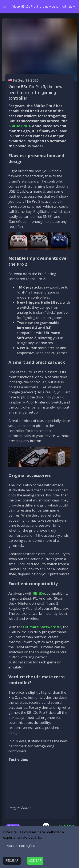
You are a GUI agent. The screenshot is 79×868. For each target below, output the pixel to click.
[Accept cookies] (35, 861)
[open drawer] (5, 7)
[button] (21, 846)
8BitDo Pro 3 (19, 126)
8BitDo (39, 593)
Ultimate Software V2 (42, 627)
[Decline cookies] (12, 861)
